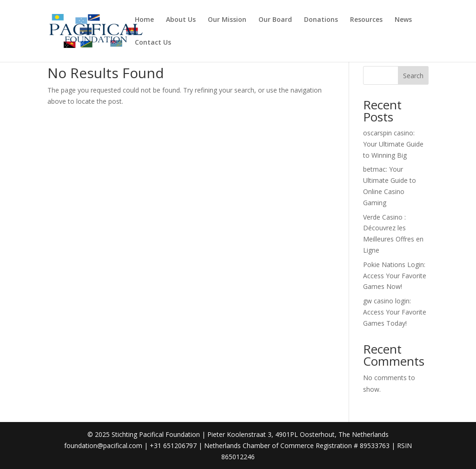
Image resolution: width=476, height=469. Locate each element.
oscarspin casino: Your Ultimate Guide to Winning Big (393, 144)
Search (413, 76)
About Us (181, 20)
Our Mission (227, 20)
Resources (366, 20)
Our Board (275, 20)
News (403, 20)
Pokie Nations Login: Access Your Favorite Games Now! (395, 276)
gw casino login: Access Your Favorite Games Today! (395, 312)
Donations (321, 20)
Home (144, 20)
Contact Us (153, 43)
